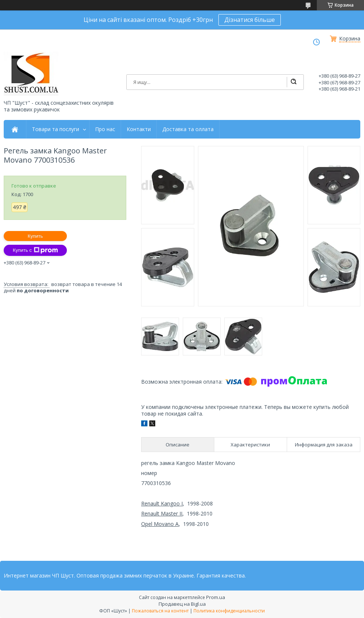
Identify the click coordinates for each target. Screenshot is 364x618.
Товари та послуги (56, 129)
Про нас (105, 129)
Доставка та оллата (188, 129)
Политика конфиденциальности (229, 611)
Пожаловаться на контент (160, 611)
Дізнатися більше (250, 20)
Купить (35, 236)
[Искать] (293, 82)
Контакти (139, 129)
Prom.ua (216, 597)
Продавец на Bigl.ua (182, 604)
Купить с (35, 250)
